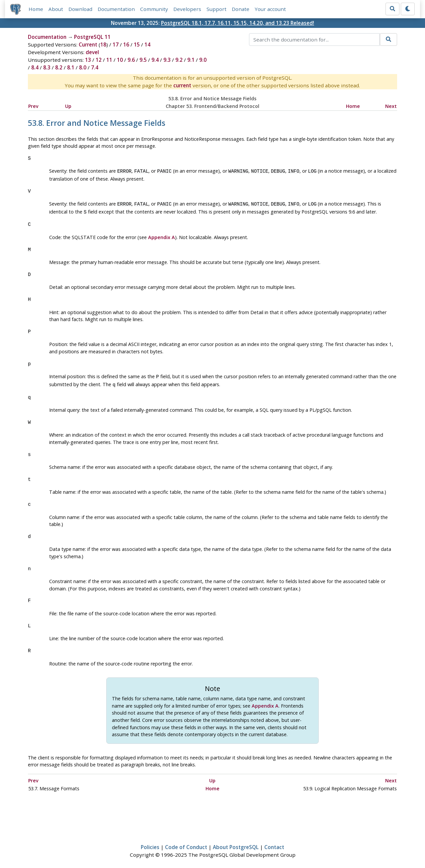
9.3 (167, 60)
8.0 (83, 67)
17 (116, 44)
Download (80, 9)
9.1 (191, 60)
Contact (274, 844)
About (56, 9)
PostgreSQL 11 (92, 37)
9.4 (155, 60)
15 (137, 44)
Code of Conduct (186, 844)
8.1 (71, 67)
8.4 (35, 67)
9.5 (143, 60)
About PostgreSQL (236, 844)
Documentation (116, 9)
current (182, 85)
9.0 (203, 60)
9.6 (131, 60)
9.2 (179, 60)
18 (103, 44)
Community (154, 9)
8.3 (47, 67)
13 (88, 60)
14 (147, 44)
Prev (33, 106)
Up (68, 106)
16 (126, 44)
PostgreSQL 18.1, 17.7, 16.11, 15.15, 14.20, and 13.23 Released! (238, 23)
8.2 (59, 67)
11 (109, 60)
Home (36, 9)
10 (120, 60)
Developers (187, 9)
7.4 (95, 67)
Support (216, 9)
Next (391, 106)
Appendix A (162, 235)
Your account (270, 9)
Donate (241, 9)
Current (88, 44)
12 (99, 60)
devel (92, 52)
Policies (150, 844)
